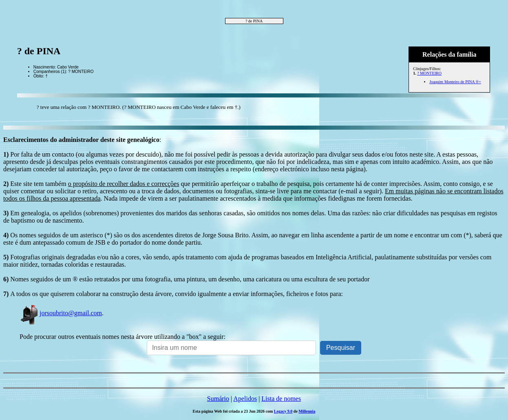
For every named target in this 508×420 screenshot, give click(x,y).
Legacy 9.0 (283, 411)
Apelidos (245, 399)
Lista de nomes (281, 399)
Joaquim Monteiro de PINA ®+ (455, 82)
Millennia (307, 411)
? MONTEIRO (429, 73)
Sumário (218, 399)
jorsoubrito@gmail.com (61, 313)
